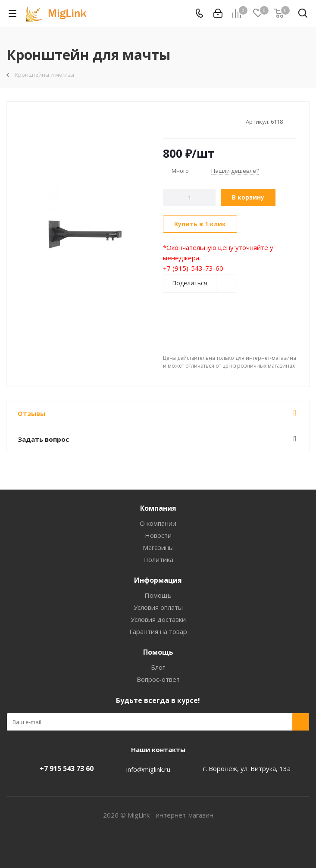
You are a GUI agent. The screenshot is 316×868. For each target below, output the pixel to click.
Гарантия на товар (158, 631)
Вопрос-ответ (158, 679)
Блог (158, 667)
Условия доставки (158, 619)
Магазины (158, 547)
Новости (158, 535)
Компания (158, 508)
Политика (158, 559)
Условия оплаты (158, 607)
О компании (158, 523)
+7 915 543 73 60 (67, 768)
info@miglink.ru (148, 769)
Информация (158, 580)
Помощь (158, 595)
